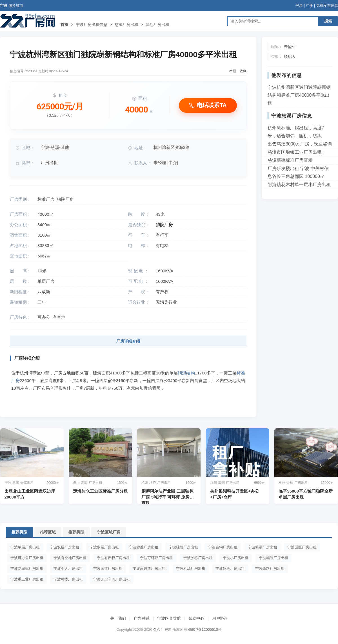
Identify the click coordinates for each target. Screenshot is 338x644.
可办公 (44, 317)
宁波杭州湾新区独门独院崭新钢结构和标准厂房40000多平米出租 (299, 95)
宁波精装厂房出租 (273, 558)
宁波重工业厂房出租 (27, 579)
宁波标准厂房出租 (144, 547)
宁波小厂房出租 (236, 558)
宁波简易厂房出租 (263, 547)
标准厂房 (46, 199)
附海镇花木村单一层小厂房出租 (299, 185)
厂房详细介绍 (128, 341)
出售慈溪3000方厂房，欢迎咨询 (300, 144)
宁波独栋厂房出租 (198, 558)
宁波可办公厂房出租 (27, 558)
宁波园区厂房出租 (302, 547)
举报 (233, 71)
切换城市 (16, 5)
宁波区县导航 (169, 618)
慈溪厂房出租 (126, 25)
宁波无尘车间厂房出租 (112, 579)
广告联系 (142, 618)
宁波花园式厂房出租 (27, 569)
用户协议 (220, 618)
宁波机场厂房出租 (191, 569)
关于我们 (118, 618)
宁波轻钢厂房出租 (223, 547)
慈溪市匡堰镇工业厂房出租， (297, 152)
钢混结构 (186, 373)
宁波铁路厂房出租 (270, 569)
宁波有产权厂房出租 (113, 558)
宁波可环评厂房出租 (156, 558)
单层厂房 (46, 281)
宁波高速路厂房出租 (149, 569)
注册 (309, 5)
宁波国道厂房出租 (108, 569)
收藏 (243, 71)
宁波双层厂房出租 (65, 547)
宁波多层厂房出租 (104, 547)
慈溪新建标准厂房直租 (290, 160)
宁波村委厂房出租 (68, 579)
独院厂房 (65, 199)
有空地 (59, 317)
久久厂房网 (162, 629)
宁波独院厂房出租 (183, 547)
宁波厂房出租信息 (92, 25)
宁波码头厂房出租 (230, 569)
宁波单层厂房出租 (25, 547)
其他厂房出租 (157, 25)
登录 (299, 5)
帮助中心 (196, 618)
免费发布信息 (327, 5)
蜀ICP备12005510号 (205, 629)
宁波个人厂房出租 (68, 569)
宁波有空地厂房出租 (70, 558)
